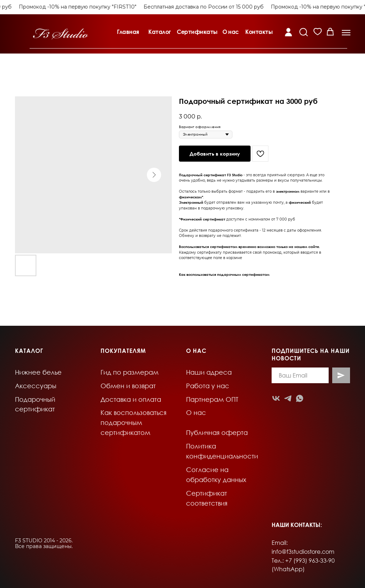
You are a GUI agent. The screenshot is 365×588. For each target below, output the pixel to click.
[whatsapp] (300, 398)
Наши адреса (209, 372)
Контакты (259, 32)
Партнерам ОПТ (212, 399)
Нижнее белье (38, 372)
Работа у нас (208, 386)
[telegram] (288, 398)
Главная (128, 32)
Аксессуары (36, 386)
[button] (346, 33)
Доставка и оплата (131, 399)
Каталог (160, 32)
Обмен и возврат (128, 386)
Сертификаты (197, 32)
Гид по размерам (130, 372)
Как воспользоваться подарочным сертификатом (224, 274)
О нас (231, 32)
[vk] (276, 398)
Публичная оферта (217, 432)
